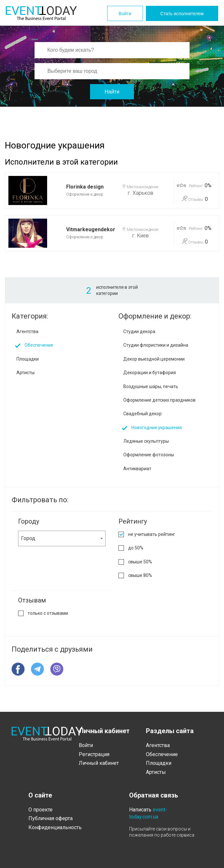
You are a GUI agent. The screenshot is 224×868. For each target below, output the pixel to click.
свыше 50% (140, 562)
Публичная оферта (51, 818)
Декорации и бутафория (150, 373)
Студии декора (139, 331)
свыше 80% (140, 575)
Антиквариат (137, 469)
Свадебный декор (143, 414)
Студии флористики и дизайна (156, 345)
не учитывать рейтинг (152, 534)
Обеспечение (39, 345)
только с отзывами (48, 613)
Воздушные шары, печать (151, 386)
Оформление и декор (85, 194)
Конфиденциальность (55, 827)
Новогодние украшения (157, 428)
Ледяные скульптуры (146, 441)
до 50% (136, 548)
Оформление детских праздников (159, 400)
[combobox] (62, 538)
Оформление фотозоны (149, 455)
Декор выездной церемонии (154, 359)
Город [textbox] (28, 538)
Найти (112, 92)
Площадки (28, 359)
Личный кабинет (99, 763)
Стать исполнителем (182, 14)
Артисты (25, 373)
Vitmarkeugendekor (91, 229)
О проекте (41, 810)
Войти (125, 14)
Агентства (27, 331)
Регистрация (94, 754)
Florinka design (85, 187)
